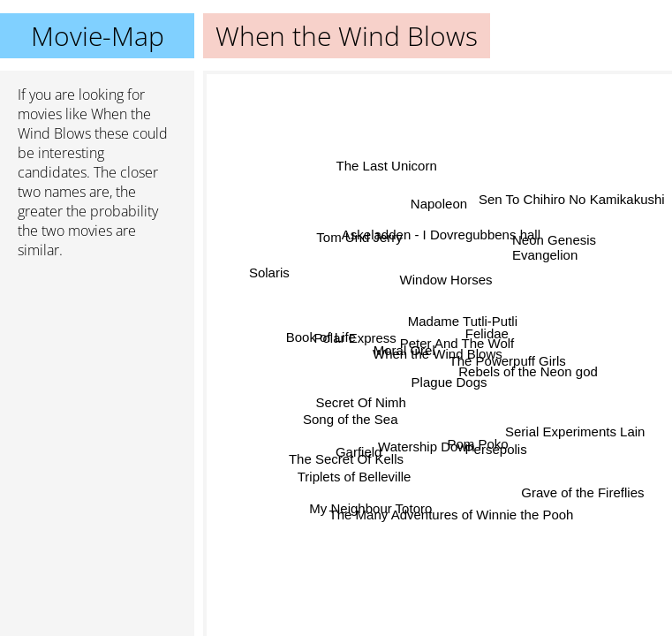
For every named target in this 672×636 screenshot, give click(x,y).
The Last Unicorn (387, 165)
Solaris (268, 273)
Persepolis (498, 443)
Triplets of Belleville (355, 476)
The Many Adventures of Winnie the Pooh (452, 515)
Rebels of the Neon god (528, 372)
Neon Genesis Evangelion (554, 248)
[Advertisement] (97, 367)
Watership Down (426, 447)
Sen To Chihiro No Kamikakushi (572, 199)
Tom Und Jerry (361, 236)
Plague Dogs (448, 382)
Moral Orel (404, 351)
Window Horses (445, 279)
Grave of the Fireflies (581, 496)
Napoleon (438, 204)
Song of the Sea (351, 416)
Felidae (487, 334)
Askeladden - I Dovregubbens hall (442, 235)
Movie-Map (98, 36)
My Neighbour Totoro (371, 507)
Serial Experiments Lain (574, 433)
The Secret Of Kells (346, 457)
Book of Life (322, 333)
